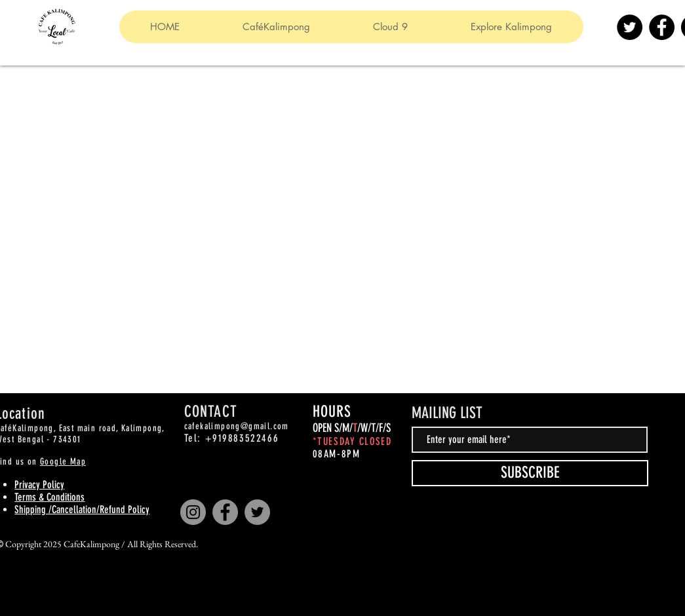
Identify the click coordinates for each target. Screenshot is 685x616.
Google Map (63, 462)
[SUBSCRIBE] (530, 473)
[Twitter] (630, 27)
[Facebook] (662, 27)
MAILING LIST (447, 413)
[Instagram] (193, 512)
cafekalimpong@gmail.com (237, 426)
